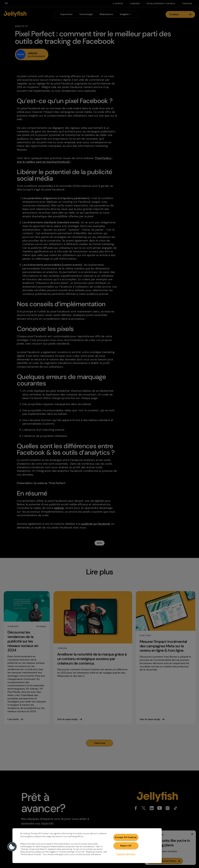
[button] (12, 847)
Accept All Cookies (126, 837)
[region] (87, 846)
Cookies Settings (126, 854)
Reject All (126, 846)
